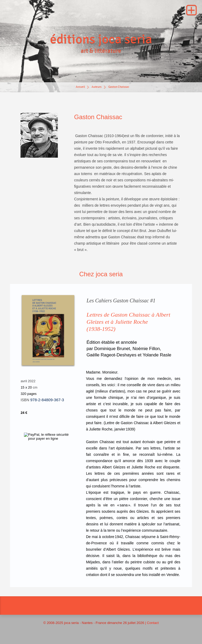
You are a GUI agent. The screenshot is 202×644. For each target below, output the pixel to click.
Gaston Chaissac (119, 87)
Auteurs (97, 87)
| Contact (152, 623)
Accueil (80, 87)
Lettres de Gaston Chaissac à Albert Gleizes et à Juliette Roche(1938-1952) (128, 322)
